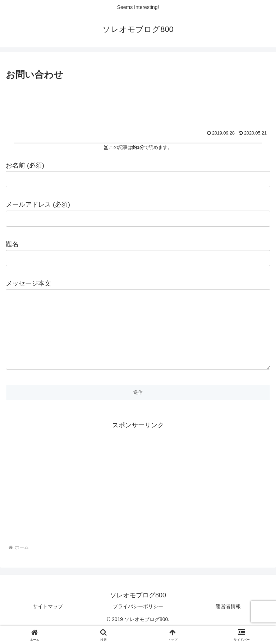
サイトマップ (48, 621)
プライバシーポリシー (138, 621)
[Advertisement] (138, 102)
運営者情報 (228, 621)
